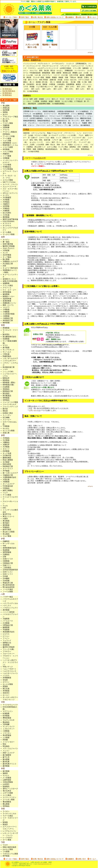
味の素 (5, 121)
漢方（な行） (36, 89)
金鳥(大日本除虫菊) (10, 281)
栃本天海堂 (7, 530)
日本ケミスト (8, 572)
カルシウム (34, 70)
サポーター (70, 99)
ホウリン (6, 682)
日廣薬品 (6, 554)
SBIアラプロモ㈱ (9, 182)
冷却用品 (44, 101)
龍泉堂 (5, 824)
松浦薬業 (6, 713)
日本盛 (5, 576)
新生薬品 (6, 393)
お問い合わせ (81, 17)
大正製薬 (6, 440)
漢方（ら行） (80, 89)
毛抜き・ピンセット (75, 145)
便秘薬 (61, 77)
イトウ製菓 (7, 156)
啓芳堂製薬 (7, 292)
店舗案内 (70, 17)
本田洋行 (6, 693)
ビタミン (31, 125)
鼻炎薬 (29, 77)
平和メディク (8, 667)
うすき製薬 (7, 165)
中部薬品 (6, 488)
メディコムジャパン (10, 748)
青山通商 (6, 106)
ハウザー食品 (8, 597)
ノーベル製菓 (8, 592)
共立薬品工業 (8, 264)
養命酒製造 (7, 802)
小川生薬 (6, 215)
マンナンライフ (9, 727)
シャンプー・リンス (72, 140)
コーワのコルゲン (58, 64)
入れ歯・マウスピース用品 (38, 135)
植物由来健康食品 (30, 121)
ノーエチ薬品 (8, 589)
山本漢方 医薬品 (65, 68)
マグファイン (8, 711)
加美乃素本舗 (8, 244)
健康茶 (54, 123)
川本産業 (6, 251)
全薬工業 (6, 433)
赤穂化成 (6, 108)
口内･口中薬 (74, 75)
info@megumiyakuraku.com (44, 864)
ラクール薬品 (8, 816)
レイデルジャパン (9, 831)
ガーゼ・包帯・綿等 (30, 99)
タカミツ (6, 449)
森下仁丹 (6, 757)
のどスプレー (47, 75)
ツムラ (5, 493)
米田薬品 (6, 806)
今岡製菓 (6, 158)
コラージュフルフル (38, 133)
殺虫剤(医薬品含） (52, 149)
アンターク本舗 (9, 136)
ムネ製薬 (6, 738)
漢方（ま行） (58, 89)
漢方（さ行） (82, 87)
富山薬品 (6, 534)
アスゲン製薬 (8, 123)
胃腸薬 (48, 77)
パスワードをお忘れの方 (35, 158)
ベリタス (6, 675)
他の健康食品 (85, 125)
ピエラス (6, 634)
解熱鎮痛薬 (46, 73)
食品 (69, 123)
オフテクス (7, 223)
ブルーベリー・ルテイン (45, 125)
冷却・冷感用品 (83, 147)
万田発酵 (6, 724)
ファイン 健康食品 (77, 114)
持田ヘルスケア (9, 753)
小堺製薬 (6, 310)
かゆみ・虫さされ (70, 80)
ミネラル (76, 125)
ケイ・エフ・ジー (9, 290)
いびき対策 (40, 145)
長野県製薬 (7, 552)
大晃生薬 (6, 480)
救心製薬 (6, 259)
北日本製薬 (7, 255)
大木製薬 (6, 200)
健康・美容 (62, 123)
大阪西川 (6, 204)
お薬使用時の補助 (44, 104)
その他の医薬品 (32, 91)
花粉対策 (26, 133)
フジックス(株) (8, 649)
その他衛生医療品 (58, 104)
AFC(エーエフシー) (10, 193)
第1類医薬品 (7, 89)
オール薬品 (7, 232)
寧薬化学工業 (8, 583)
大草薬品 (6, 202)
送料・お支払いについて (54, 17)
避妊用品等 (32, 104)
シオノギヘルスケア (10, 358)
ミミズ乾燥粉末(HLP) (59, 121)
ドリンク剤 (77, 68)
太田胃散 (6, 206)
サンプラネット (9, 350)
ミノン (79, 133)
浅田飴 (5, 112)
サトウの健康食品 (82, 111)
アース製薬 (7, 138)
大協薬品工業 (8, 475)
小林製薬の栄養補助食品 (66, 111)
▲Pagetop (90, 52)
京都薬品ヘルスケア (10, 261)
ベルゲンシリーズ (77, 66)
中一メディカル (9, 544)
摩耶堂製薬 (7, 718)
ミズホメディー (9, 729)
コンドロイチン (80, 70)
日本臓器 (6, 578)
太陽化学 (6, 445)
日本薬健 (6, 581)
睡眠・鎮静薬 (57, 73)
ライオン (6, 811)
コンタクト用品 (67, 101)
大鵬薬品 (6, 442)
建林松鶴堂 (7, 458)
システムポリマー (9, 361)
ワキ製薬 (6, 852)
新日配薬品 (7, 396)
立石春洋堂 (7, 455)
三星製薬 (6, 731)
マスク (62, 99)
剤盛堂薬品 (7, 356)
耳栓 (58, 145)
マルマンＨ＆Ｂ (9, 720)
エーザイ (6, 195)
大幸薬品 (6, 438)
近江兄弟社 (7, 213)
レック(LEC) (7, 838)
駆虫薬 (80, 77)
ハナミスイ (7, 606)
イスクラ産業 (8, 147)
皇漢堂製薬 (7, 301)
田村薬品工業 (8, 466)
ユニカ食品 (7, 795)
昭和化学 (6, 378)
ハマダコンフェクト (10, 608)
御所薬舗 (6, 323)
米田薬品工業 (8, 320)
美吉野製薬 (7, 735)
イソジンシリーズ (30, 64)
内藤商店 (6, 541)
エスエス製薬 (8, 180)
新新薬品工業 (8, 391)
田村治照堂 (7, 464)
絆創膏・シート (45, 99)
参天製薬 (6, 348)
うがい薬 (38, 75)
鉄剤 (41, 70)
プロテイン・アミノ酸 (63, 125)
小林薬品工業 (8, 318)
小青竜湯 (52, 84)
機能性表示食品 (86, 118)
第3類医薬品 (7, 95)
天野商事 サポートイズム (32, 111)
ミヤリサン (7, 733)
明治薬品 (6, 746)
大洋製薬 (6, 447)
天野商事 (6, 128)
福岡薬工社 (7, 643)
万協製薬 (6, 619)
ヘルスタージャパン (10, 673)
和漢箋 (32, 87)
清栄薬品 (6, 389)
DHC (4, 508)
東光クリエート (9, 516)
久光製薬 (6, 623)
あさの (5, 114)
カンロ (5, 253)
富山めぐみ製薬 (9, 532)
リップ (58, 138)
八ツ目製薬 (7, 778)
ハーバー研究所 (9, 612)
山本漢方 (6, 784)
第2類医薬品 (7, 93)
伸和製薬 (6, 398)
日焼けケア (66, 138)
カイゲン (6, 240)
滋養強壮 (86, 68)
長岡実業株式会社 (9, 548)
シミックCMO (8, 372)
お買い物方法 (37, 17)
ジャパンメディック (10, 407)
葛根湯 (45, 84)
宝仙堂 (5, 680)
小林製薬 (6, 316)
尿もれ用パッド (40, 147)
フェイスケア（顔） (79, 138)
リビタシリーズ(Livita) (52, 118)
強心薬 (46, 70)
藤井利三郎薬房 (9, 647)
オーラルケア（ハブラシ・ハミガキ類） (63, 135)
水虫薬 (60, 80)
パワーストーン (69, 133)
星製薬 (5, 686)
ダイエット (77, 123)
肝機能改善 (69, 70)
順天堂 (5, 409)
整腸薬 (54, 77)
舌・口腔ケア (33, 138)
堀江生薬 (6, 689)
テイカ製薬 (7, 495)
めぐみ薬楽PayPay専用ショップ (9, 44)
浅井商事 (6, 110)
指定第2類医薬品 (9, 91)
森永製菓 (6, 759)
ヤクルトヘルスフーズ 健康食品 (61, 116)
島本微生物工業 (9, 367)
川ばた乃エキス (9, 248)
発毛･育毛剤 (44, 80)
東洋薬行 (6, 523)
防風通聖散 (70, 84)
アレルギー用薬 (38, 77)
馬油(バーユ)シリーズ (55, 133)
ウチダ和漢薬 (8, 169)
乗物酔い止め (77, 73)
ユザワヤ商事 (8, 793)
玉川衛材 (6, 462)
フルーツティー (9, 654)
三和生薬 (6, 354)
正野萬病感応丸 (81, 64)
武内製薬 (6, 451)
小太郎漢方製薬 (9, 314)
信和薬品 (6, 400)
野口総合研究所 (9, 587)
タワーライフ (8, 469)
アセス (81, 135)
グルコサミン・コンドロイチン (39, 123)
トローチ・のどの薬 (61, 75)
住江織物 (6, 417)
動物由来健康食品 (44, 121)
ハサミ (86, 145)
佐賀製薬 (6, 339)
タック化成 (7, 453)
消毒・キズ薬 (82, 82)
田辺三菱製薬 (8, 460)
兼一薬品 (6, 242)
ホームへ (91, 17)
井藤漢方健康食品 (49, 111)
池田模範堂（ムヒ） (10, 143)
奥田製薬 (6, 217)
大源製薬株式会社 (9, 477)
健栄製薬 (6, 294)
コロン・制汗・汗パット (54, 142)
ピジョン (6, 636)
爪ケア (64, 145)
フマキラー (7, 651)
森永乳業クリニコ (9, 764)
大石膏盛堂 (7, 197)
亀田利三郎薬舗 (9, 246)
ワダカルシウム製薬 (10, 854)
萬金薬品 (6, 722)
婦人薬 (38, 84)
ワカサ (5, 845)
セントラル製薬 (9, 431)
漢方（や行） (69, 89)
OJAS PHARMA (9, 221)
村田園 (5, 740)
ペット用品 (75, 149)
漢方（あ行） (59, 87)
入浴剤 (32, 145)
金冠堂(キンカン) (9, 279)
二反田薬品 (7, 568)
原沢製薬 (6, 610)
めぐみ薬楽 (30, 9)
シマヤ (5, 369)
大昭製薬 (6, 482)
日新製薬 (6, 561)
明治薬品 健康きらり (40, 116)
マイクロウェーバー (10, 705)
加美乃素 (47, 140)
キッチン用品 (63, 147)
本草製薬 (6, 691)
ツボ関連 (36, 101)
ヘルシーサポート (9, 669)
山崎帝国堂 (7, 780)
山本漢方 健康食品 (36, 118)
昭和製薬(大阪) (8, 385)
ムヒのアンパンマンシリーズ (48, 68)
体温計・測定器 (54, 101)
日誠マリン (7, 565)
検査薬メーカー (9, 296)
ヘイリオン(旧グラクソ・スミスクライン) (10, 662)
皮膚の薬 (53, 80)
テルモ (5, 506)
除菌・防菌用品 (38, 149)
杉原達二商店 (8, 413)
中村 (4, 546)
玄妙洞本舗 (7, 299)
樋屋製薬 (6, 627)
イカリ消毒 (7, 141)
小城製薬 (6, 312)
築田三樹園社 (8, 490)
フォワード (7, 641)
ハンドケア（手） (71, 142)
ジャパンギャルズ (9, 404)
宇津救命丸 (7, 167)
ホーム (32, 22)
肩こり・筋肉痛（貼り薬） (60, 82)
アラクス (6, 130)
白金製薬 (6, 387)
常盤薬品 (6, 527)
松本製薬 (6, 716)
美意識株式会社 (9, 632)
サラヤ (5, 345)
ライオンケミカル (9, 814)
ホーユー (6, 695)
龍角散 (5, 822)
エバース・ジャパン (10, 184)
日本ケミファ (8, 574)
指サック (55, 99)
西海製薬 (6, 328)
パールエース (8, 621)
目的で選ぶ (24, 17)
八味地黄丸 (61, 84)
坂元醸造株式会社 (9, 337)
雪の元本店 (7, 791)
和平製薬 (6, 856)
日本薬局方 (30, 84)
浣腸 (66, 77)
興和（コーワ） (9, 305)
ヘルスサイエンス (9, 671)
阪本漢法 (6, 334)
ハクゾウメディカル (10, 603)
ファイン (6, 638)
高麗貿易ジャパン (9, 303)
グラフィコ (7, 288)
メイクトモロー (9, 742)
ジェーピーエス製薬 (10, 402)
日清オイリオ (8, 559)
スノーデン (7, 415)
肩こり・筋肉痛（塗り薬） (39, 82)
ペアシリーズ (65, 66)
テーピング (80, 99)
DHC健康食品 (38, 114)
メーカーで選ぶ (10, 17)
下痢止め (73, 77)
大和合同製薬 (8, 782)
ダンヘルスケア (9, 484)
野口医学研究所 (64, 114)
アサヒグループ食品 (10, 117)
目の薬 (73, 82)
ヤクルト (6, 776)
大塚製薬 (6, 211)
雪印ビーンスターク (10, 789)
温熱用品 (73, 147)
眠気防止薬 (67, 73)
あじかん (6, 119)
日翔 (4, 557)
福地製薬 (6, 645)
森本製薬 (6, 766)
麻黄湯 (78, 84)
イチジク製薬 (8, 152)
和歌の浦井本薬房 (9, 847)
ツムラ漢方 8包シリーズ (45, 87)
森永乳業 (6, 762)
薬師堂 (5, 773)
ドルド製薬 (7, 536)
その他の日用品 (34, 151)
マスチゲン (32, 68)
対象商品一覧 (9, 80)
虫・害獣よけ (65, 149)
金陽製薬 (6, 283)
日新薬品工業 (8, 563)
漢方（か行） (70, 87)
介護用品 (30, 147)
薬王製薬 (6, 771)
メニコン (6, 751)
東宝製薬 (6, 521)
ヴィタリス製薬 (9, 234)
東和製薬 (6, 525)
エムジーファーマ (9, 187)
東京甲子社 (8, 514)
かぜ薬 (86, 73)
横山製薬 (6, 804)
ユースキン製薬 (9, 800)
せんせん (6, 428)
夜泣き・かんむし (57, 70)
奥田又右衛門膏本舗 (10, 219)
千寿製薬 (6, 426)
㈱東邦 (5, 519)
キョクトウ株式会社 (10, 268)
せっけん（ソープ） (37, 142)
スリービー (7, 420)
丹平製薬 (6, 471)
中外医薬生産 (8, 486)
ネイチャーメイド (50, 114)
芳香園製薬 (7, 678)
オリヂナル (7, 226)
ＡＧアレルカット (44, 64)
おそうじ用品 (52, 147)
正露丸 (86, 77)
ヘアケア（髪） (57, 140)
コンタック (70, 64)
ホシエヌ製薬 (8, 684)
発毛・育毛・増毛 (36, 140)
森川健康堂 (7, 755)
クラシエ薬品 (8, 286)
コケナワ (6, 307)
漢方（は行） (47, 89)
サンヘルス (7, 352)
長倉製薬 (6, 550)
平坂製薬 (6, 630)
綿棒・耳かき (50, 145)
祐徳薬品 (6, 786)
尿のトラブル (33, 80)
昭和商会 (6, 380)
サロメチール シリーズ (50, 66)
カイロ (26, 145)
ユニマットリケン (9, 797)
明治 (4, 744)
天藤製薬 (6, 125)
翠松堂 (5, 411)
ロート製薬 (7, 840)
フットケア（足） (85, 142)
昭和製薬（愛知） (9, 383)
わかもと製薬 (8, 849)
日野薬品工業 (8, 625)
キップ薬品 (7, 257)
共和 (4, 266)
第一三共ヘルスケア (10, 473)
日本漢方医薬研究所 (10, 570)
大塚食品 (6, 208)
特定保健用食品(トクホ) (70, 118)
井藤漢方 (6, 154)
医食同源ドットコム (10, 145)
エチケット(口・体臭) (47, 138)
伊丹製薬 (6, 149)
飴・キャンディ (74, 121)
